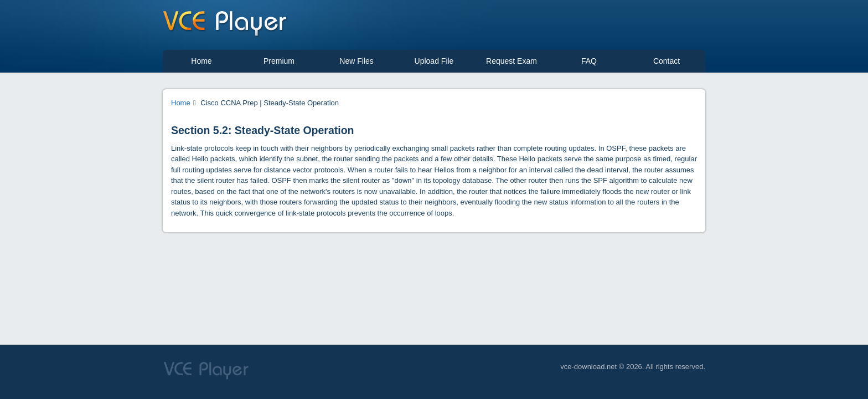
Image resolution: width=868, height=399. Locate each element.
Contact (666, 61)
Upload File (434, 61)
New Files (356, 61)
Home (201, 61)
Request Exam (512, 61)
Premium (279, 61)
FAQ (589, 61)
